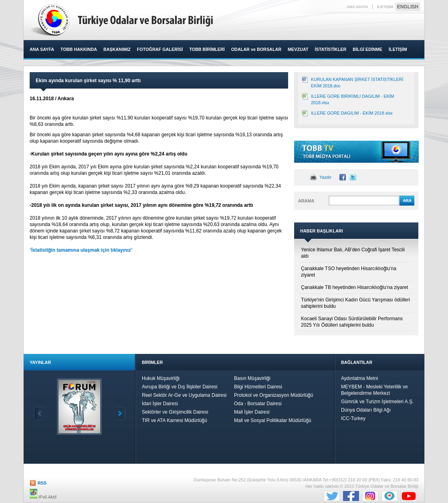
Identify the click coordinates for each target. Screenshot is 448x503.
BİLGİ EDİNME (367, 49)
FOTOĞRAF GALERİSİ (160, 49)
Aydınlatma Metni (360, 378)
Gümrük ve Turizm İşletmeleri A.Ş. (377, 402)
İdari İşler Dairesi (160, 404)
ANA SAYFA (357, 7)
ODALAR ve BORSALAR (256, 49)
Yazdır (325, 177)
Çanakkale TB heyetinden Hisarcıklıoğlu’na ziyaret (354, 287)
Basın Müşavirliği (252, 378)
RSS (42, 483)
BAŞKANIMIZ (117, 49)
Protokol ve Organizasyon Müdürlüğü (273, 395)
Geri (40, 413)
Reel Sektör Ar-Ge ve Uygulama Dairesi (184, 395)
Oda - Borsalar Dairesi (258, 404)
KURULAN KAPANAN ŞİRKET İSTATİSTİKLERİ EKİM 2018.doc (357, 83)
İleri (119, 413)
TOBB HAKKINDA (79, 49)
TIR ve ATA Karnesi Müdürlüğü (175, 420)
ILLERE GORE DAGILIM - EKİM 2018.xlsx (352, 113)
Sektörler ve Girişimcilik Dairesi (175, 412)
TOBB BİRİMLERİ (207, 49)
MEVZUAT (298, 49)
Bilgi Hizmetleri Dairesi (258, 387)
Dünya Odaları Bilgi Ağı (366, 410)
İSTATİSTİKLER (330, 49)
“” (81, 250)
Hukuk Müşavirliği (161, 378)
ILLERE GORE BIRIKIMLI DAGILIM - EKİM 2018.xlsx (353, 99)
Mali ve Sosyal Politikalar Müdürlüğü (273, 420)
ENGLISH (408, 7)
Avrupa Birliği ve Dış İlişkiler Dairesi (180, 387)
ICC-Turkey (353, 418)
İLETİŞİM (385, 7)
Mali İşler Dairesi (252, 412)
